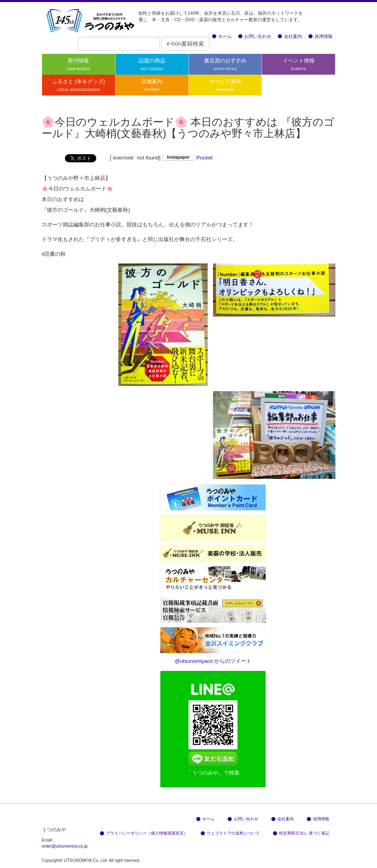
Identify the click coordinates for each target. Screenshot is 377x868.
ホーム (222, 36)
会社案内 (290, 36)
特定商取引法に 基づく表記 (301, 833)
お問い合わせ (255, 36)
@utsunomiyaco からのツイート (213, 661)
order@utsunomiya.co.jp (65, 846)
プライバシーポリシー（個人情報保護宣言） (144, 833)
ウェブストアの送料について (230, 833)
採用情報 (320, 36)
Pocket (204, 158)
